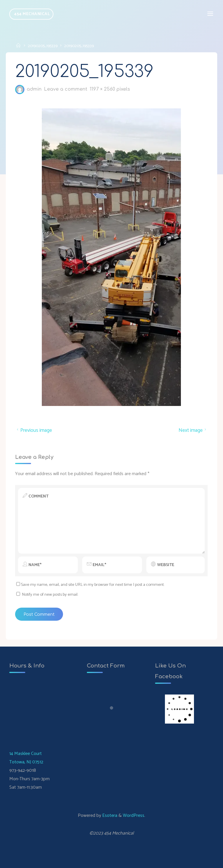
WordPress (134, 816)
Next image (193, 430)
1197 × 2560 (103, 90)
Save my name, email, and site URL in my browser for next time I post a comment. (90, 585)
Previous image (34, 430)
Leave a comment (66, 90)
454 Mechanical (32, 14)
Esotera (109, 816)
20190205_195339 (43, 46)
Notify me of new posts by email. (50, 595)
